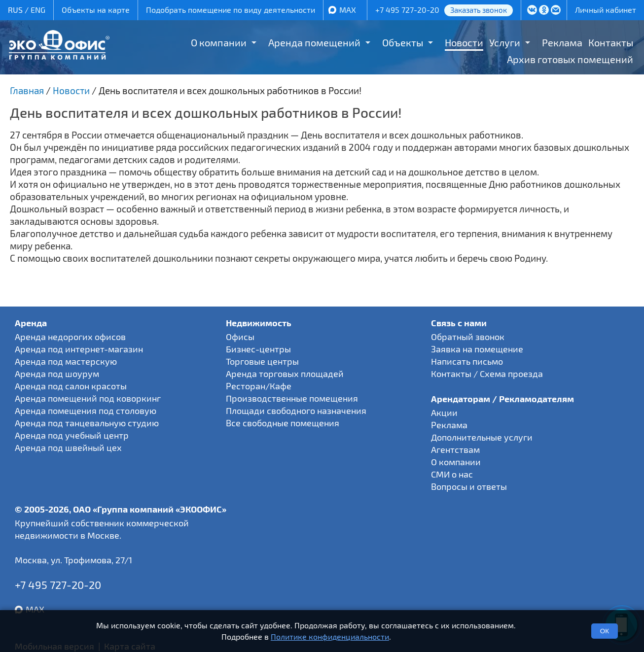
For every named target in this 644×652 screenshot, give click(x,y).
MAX (348, 10)
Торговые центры (262, 361)
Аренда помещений (314, 42)
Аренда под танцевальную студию (87, 423)
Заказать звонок (479, 10)
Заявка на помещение (477, 349)
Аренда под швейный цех (68, 447)
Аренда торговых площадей (285, 374)
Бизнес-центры (258, 349)
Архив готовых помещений (570, 59)
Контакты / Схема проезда (487, 374)
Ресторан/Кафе (259, 386)
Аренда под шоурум (57, 374)
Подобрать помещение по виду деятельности (231, 10)
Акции (444, 412)
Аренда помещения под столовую (86, 411)
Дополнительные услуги (482, 437)
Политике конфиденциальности (330, 636)
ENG (38, 10)
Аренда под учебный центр (72, 435)
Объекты (403, 42)
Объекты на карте (96, 10)
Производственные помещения (292, 398)
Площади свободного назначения (296, 411)
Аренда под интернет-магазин (79, 349)
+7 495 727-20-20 (407, 10)
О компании (219, 42)
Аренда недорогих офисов (70, 337)
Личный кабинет (606, 10)
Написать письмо (467, 361)
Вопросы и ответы (469, 486)
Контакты (611, 42)
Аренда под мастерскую (66, 361)
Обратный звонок (468, 337)
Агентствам (455, 449)
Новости (464, 42)
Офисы (240, 337)
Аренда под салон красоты (71, 386)
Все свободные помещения (283, 423)
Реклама (562, 42)
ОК (605, 631)
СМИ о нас (452, 474)
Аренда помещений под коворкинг (88, 398)
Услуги (505, 42)
